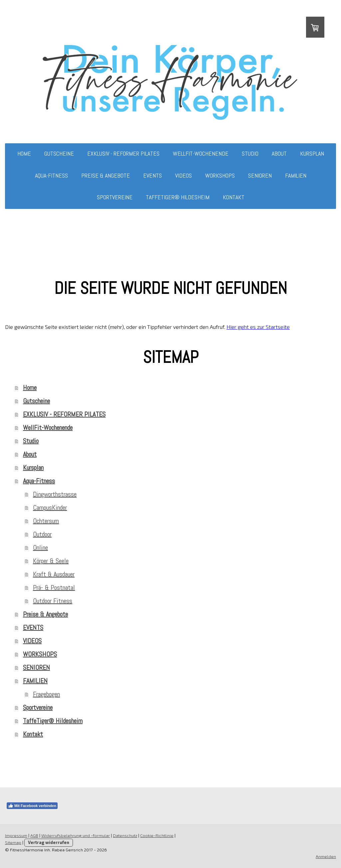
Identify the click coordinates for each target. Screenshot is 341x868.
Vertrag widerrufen (49, 842)
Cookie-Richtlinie (157, 835)
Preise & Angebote (106, 175)
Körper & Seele (51, 561)
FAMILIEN (296, 175)
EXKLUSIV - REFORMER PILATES (123, 153)
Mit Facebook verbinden (32, 806)
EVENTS (153, 175)
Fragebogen (46, 694)
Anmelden (326, 856)
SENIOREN (260, 175)
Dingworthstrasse (55, 494)
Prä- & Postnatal (54, 587)
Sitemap (13, 842)
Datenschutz (125, 835)
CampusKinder (50, 507)
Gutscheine (59, 153)
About (279, 153)
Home (24, 153)
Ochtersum (46, 521)
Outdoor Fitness (53, 601)
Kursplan (312, 153)
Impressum (16, 835)
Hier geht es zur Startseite (258, 327)
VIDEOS (183, 175)
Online (40, 547)
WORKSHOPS (220, 175)
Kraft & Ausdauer (54, 574)
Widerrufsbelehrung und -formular (76, 835)
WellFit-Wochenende (201, 153)
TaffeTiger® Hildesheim (178, 197)
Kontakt (234, 197)
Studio (250, 153)
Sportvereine (115, 197)
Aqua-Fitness (51, 175)
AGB (34, 835)
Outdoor (42, 534)
